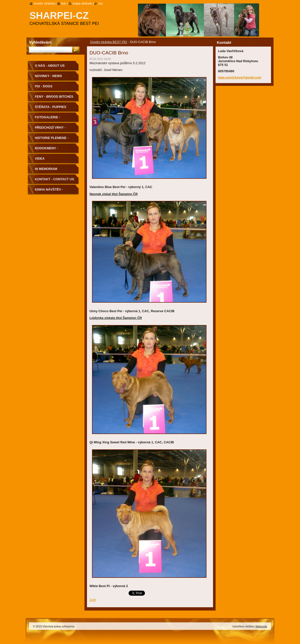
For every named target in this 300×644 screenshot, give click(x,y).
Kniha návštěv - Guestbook (49, 191)
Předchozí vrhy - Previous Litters (50, 129)
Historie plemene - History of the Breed (54, 140)
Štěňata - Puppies (51, 107)
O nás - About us (50, 66)
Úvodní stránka (44, 3)
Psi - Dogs (44, 86)
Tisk (63, 3)
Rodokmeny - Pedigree (46, 150)
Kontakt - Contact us (54, 179)
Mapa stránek (82, 3)
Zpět (93, 600)
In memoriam (46, 169)
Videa (40, 158)
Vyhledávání (40, 42)
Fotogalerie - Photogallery (48, 119)
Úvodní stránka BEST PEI (109, 42)
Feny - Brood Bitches (54, 97)
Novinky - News (48, 76)
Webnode (261, 626)
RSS (100, 3)
